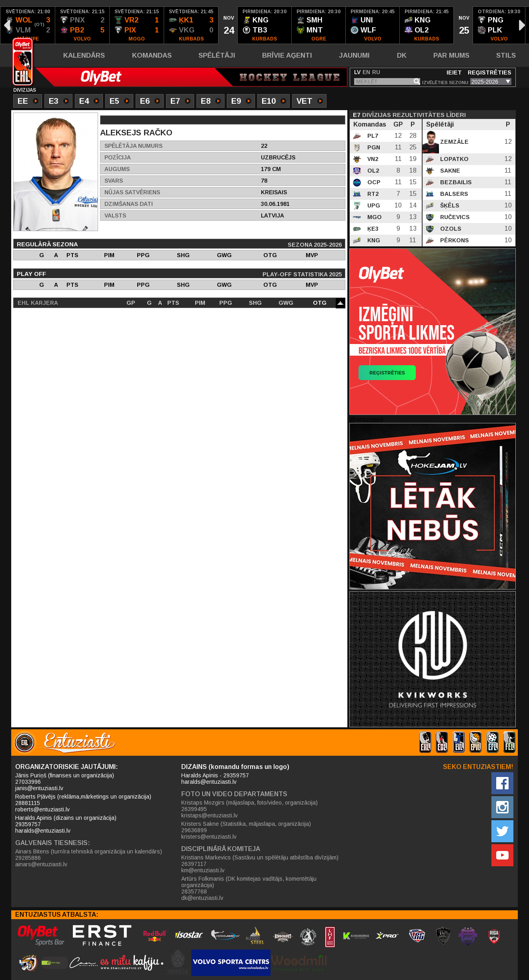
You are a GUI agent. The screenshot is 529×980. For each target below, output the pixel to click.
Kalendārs (84, 55)
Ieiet (454, 72)
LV (357, 72)
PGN (373, 147)
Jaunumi (354, 55)
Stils (506, 55)
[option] (28, 25)
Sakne (449, 171)
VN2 (372, 159)
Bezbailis (455, 182)
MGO (374, 217)
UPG (373, 205)
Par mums (451, 55)
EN (366, 72)
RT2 (372, 194)
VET (310, 102)
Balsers (453, 194)
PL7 (372, 136)
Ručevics (454, 217)
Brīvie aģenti (287, 55)
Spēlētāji (217, 55)
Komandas (152, 55)
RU (376, 72)
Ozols (450, 229)
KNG (373, 240)
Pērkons (454, 240)
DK (402, 55)
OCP (373, 182)
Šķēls (449, 205)
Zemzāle (454, 142)
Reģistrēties (490, 72)
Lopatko (454, 159)
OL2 (372, 171)
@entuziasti (366, 420)
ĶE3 (372, 229)
